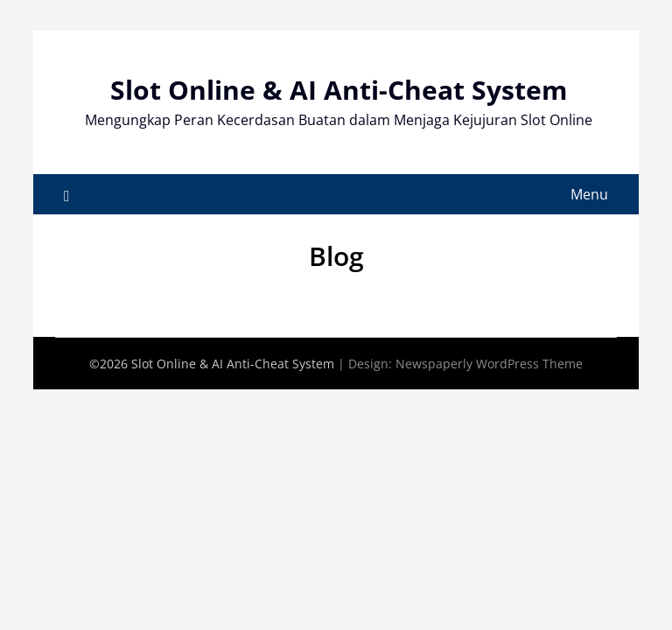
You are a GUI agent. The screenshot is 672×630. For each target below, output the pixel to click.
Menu (589, 194)
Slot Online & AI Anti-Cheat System (339, 90)
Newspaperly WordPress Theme (489, 364)
